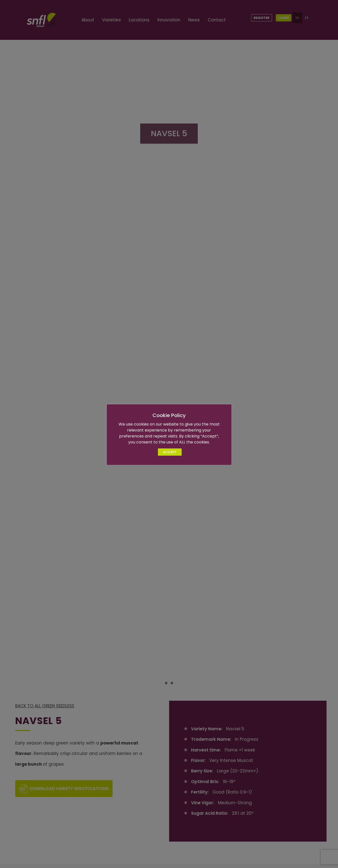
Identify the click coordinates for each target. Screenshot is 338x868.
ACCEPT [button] (170, 452)
